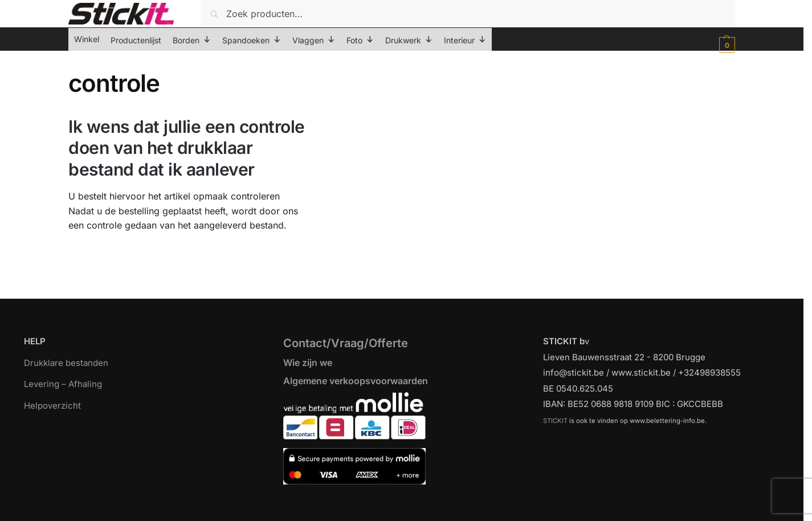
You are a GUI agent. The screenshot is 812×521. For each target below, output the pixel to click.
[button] (726, 45)
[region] (406, 494)
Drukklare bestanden (66, 363)
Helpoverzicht (52, 406)
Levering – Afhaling (63, 384)
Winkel (87, 39)
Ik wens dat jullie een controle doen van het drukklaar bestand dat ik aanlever (187, 148)
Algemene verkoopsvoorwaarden (356, 381)
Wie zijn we (308, 363)
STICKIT (555, 421)
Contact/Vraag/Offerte (346, 343)
